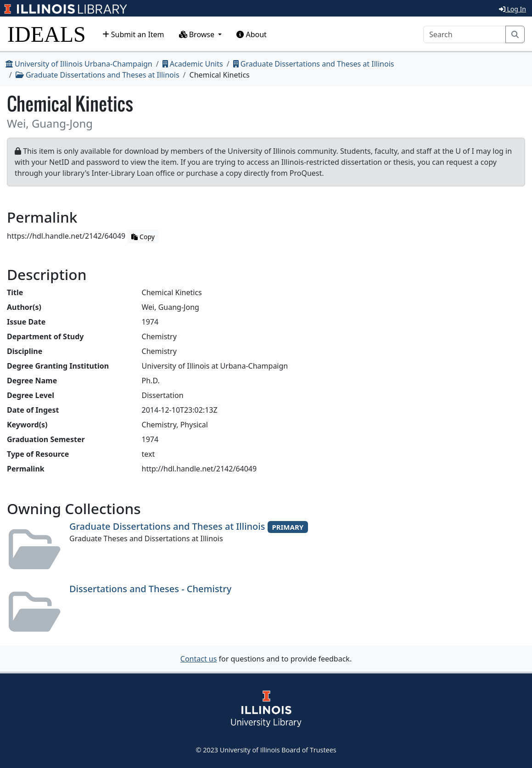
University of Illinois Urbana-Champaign (79, 64)
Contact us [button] (199, 659)
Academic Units (193, 64)
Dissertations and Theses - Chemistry (150, 589)
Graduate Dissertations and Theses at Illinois (314, 64)
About (252, 34)
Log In (512, 9)
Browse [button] (198, 34)
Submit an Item (133, 34)
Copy (143, 237)
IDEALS (47, 34)
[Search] (465, 34)
